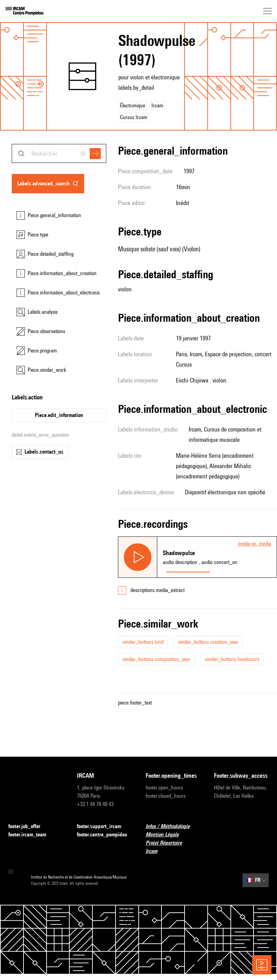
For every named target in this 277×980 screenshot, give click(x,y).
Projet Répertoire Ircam (173, 847)
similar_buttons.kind (143, 642)
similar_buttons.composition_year (156, 659)
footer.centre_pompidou (104, 835)
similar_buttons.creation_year (208, 642)
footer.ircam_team (31, 835)
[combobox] (59, 153)
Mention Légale (166, 835)
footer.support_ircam (103, 827)
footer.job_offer (28, 827)
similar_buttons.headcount (232, 659)
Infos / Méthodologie (172, 827)
